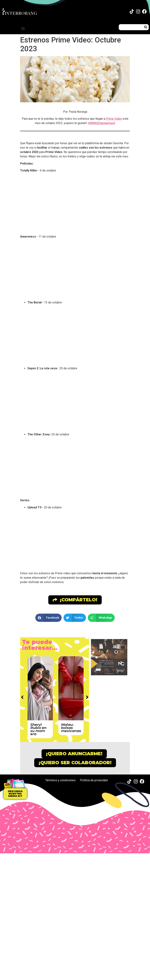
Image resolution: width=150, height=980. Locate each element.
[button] (23, 28)
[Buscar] (146, 27)
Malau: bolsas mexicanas (71, 728)
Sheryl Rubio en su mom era (38, 729)
